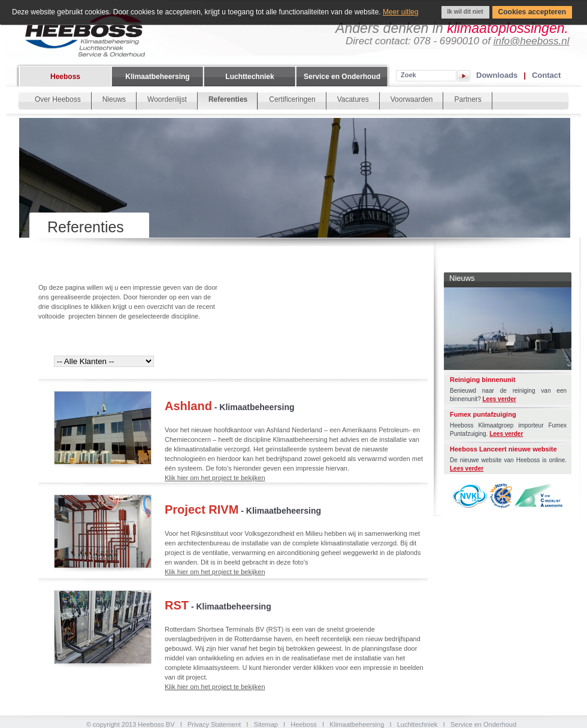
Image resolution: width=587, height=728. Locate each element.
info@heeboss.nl (532, 41)
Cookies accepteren (532, 12)
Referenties (228, 99)
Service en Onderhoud (342, 77)
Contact (546, 75)
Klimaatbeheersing (157, 77)
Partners (468, 99)
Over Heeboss (58, 99)
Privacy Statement (214, 724)
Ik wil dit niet (465, 12)
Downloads (497, 75)
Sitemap (266, 724)
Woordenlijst (167, 99)
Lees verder (500, 399)
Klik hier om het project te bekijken (215, 478)
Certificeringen (292, 99)
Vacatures (353, 99)
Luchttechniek (249, 77)
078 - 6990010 (446, 41)
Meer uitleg (400, 12)
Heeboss (65, 77)
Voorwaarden (412, 99)
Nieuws (114, 99)
